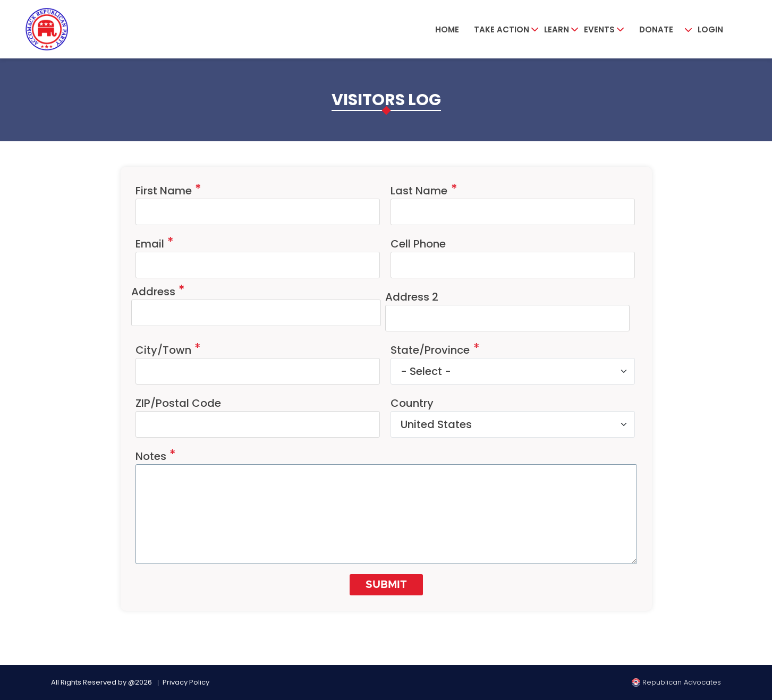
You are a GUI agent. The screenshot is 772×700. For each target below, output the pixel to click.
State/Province (430, 350)
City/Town (163, 350)
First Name (164, 191)
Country (412, 403)
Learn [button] (557, 29)
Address (153, 292)
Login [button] (710, 29)
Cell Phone (418, 244)
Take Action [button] (502, 29)
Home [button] (447, 29)
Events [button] (599, 29)
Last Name (419, 191)
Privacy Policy (186, 682)
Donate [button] (656, 29)
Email (150, 244)
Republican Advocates (676, 682)
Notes (151, 456)
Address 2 (412, 297)
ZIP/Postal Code (178, 403)
